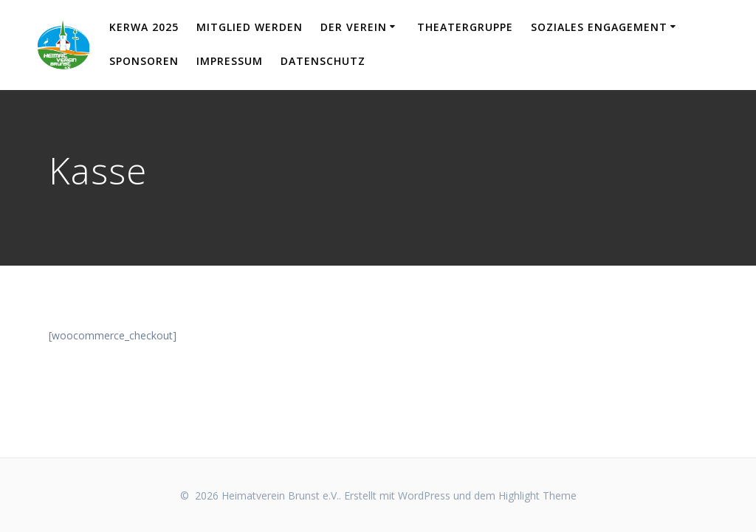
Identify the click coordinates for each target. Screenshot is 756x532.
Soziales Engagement (599, 27)
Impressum (230, 61)
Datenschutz (323, 61)
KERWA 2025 (144, 27)
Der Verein (354, 27)
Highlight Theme (537, 495)
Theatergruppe (465, 27)
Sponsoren (144, 61)
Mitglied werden (250, 27)
